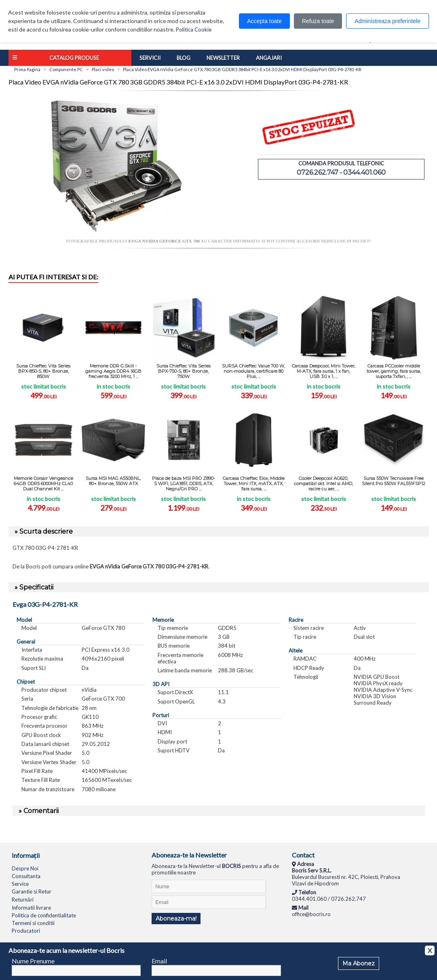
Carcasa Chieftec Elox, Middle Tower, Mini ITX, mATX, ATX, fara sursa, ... (254, 484)
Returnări (23, 900)
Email (159, 961)
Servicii (150, 58)
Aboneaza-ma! (176, 919)
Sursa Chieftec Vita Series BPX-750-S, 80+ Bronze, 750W (184, 371)
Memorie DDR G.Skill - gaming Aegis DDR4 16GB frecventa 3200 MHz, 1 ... (113, 371)
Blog (184, 58)
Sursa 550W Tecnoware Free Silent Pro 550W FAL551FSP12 (394, 481)
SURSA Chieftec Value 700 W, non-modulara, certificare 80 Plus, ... (253, 371)
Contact (303, 855)
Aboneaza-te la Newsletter (189, 855)
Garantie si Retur (32, 891)
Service (20, 884)
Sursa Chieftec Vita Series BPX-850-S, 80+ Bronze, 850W (43, 371)
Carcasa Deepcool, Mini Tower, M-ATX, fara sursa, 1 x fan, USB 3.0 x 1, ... (324, 371)
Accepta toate (264, 21)
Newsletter (223, 58)
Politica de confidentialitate (44, 915)
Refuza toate (318, 21)
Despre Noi (25, 868)
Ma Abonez (359, 963)
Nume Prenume (33, 961)
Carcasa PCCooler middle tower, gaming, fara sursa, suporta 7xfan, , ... (394, 371)
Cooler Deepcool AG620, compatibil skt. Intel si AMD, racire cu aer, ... (323, 484)
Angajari (269, 58)
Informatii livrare (31, 908)
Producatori (26, 931)
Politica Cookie (194, 30)
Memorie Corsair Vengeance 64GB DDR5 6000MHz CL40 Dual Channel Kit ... (43, 484)
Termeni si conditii (33, 923)
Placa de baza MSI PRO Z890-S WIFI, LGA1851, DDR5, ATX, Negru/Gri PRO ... (184, 484)
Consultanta (26, 876)
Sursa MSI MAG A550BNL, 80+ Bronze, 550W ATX (113, 481)
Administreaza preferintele (387, 21)
